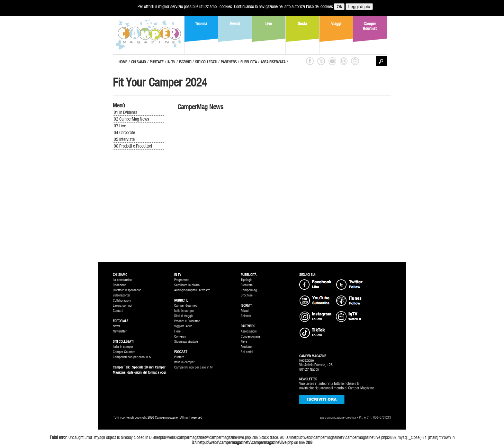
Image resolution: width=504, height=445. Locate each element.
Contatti (118, 311)
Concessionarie (251, 336)
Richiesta (247, 285)
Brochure (247, 295)
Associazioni (249, 331)
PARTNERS (229, 62)
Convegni (180, 336)
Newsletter (120, 331)
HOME (123, 62)
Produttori (247, 347)
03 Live (120, 126)
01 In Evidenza (126, 112)
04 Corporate (124, 132)
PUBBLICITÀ (249, 62)
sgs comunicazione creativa (338, 418)
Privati (245, 311)
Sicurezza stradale (186, 342)
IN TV (171, 62)
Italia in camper (123, 347)
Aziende (246, 316)
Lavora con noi (122, 306)
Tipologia (247, 280)
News (116, 326)
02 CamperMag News (131, 119)
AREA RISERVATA (273, 62)
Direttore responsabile (127, 290)
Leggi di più (359, 7)
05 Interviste (124, 139)
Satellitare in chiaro (187, 285)
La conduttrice (122, 280)
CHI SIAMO (139, 62)
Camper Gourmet (124, 352)
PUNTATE (157, 62)
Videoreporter (122, 295)
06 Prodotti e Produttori (133, 146)
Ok (339, 7)
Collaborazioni (122, 300)
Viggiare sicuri (183, 326)
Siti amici (247, 352)
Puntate (179, 357)
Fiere (177, 331)
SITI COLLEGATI (206, 62)
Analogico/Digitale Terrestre (192, 290)
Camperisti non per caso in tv (132, 357)
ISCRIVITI (185, 62)
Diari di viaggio (184, 316)
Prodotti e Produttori (187, 321)
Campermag (249, 290)
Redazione (120, 285)
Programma (182, 280)
